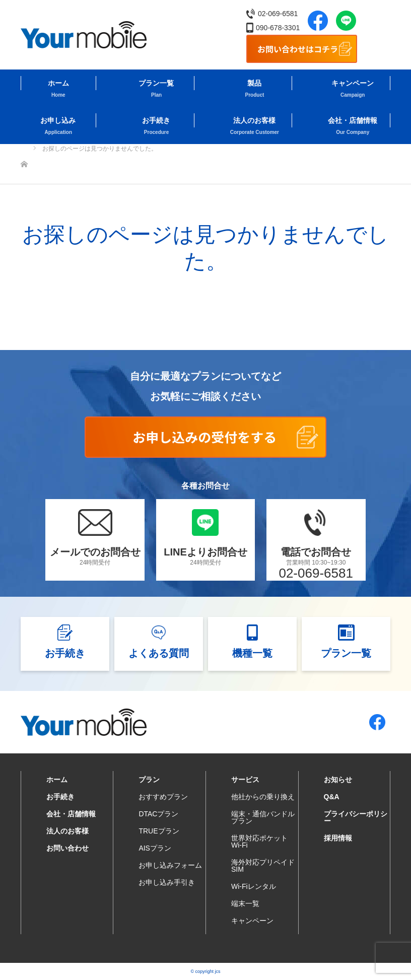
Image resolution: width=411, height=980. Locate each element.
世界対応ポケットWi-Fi (259, 842)
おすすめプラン (163, 797)
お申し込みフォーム (170, 865)
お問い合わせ (67, 848)
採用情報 (338, 838)
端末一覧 (245, 903)
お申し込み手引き (167, 882)
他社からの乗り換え (263, 797)
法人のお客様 (254, 120)
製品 (254, 83)
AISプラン (155, 848)
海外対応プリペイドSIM (263, 866)
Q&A (332, 797)
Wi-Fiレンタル (254, 886)
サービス (245, 780)
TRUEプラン (159, 831)
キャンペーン (353, 83)
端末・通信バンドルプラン (263, 817)
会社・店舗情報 (353, 120)
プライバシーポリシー (356, 817)
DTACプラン (158, 814)
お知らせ (338, 780)
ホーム (58, 83)
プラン (149, 780)
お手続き (156, 120)
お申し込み (58, 120)
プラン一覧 (156, 83)
